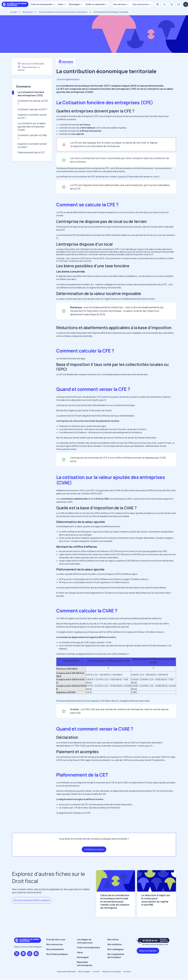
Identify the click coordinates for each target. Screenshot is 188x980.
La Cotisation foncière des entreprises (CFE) (31, 94)
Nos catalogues (116, 949)
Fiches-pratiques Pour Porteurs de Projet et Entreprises (63, 12)
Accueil (14, 12)
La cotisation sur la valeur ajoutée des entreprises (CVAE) (32, 127)
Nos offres (113, 940)
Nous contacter (148, 951)
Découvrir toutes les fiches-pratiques (32, 900)
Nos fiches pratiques (57, 954)
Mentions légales (84, 972)
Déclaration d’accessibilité (111, 972)
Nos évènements (55, 949)
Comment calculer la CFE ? (33, 109)
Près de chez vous (56, 940)
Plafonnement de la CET (31, 152)
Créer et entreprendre (88, 947)
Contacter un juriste (94, 849)
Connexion (127, 972)
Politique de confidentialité (66, 972)
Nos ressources (55, 944)
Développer (83, 957)
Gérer (80, 952)
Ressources (28, 12)
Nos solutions (115, 944)
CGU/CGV (96, 972)
